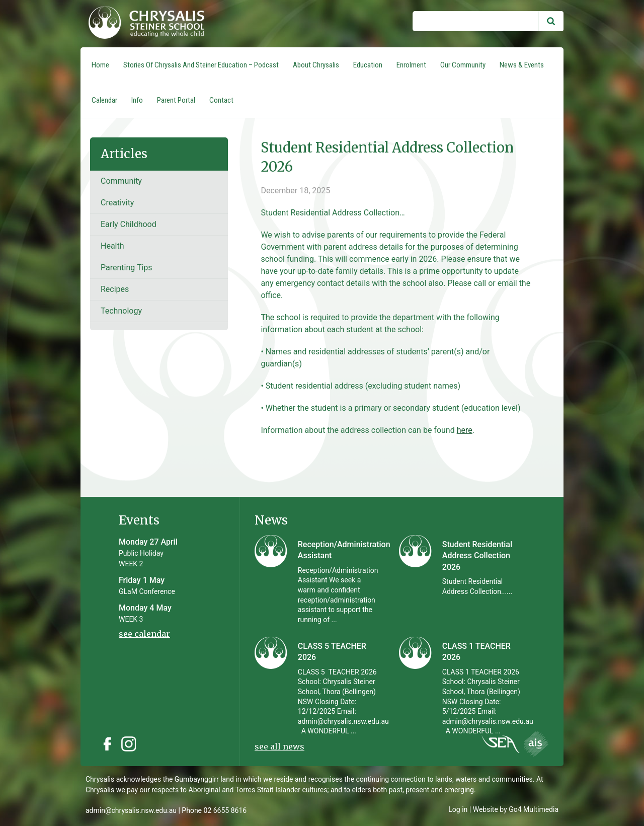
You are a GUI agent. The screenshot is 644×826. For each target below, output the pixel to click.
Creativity (117, 203)
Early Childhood (129, 224)
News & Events (522, 65)
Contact (221, 100)
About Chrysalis (316, 65)
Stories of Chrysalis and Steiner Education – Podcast (201, 65)
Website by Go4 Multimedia (516, 809)
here (465, 430)
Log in (458, 809)
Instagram (131, 744)
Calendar (104, 100)
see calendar (144, 634)
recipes (115, 289)
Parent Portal (176, 100)
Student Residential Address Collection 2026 (477, 556)
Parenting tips (127, 268)
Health (112, 246)
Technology (121, 311)
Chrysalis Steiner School (142, 24)
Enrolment (411, 65)
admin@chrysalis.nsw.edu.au (131, 810)
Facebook (107, 744)
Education (368, 65)
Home (100, 65)
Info (137, 100)
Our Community (463, 65)
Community (121, 181)
